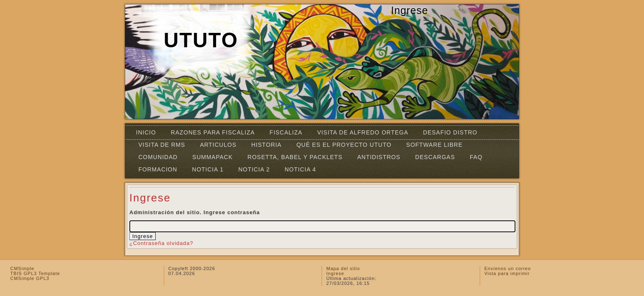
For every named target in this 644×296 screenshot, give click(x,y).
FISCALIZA (286, 132)
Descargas (435, 157)
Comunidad (158, 157)
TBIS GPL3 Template (35, 273)
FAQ (476, 157)
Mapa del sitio (343, 268)
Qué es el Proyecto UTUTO (344, 145)
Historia (267, 145)
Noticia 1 (208, 169)
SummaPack (212, 157)
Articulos (218, 145)
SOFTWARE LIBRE (434, 145)
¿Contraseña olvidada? (161, 243)
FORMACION (158, 169)
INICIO (146, 132)
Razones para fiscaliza (213, 132)
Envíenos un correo (507, 268)
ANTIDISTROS (379, 157)
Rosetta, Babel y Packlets (295, 157)
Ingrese (335, 273)
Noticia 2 (254, 169)
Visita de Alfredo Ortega (363, 132)
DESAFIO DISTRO (450, 132)
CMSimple (22, 268)
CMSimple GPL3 (30, 278)
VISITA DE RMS (162, 145)
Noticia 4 (300, 169)
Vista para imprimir (507, 273)
